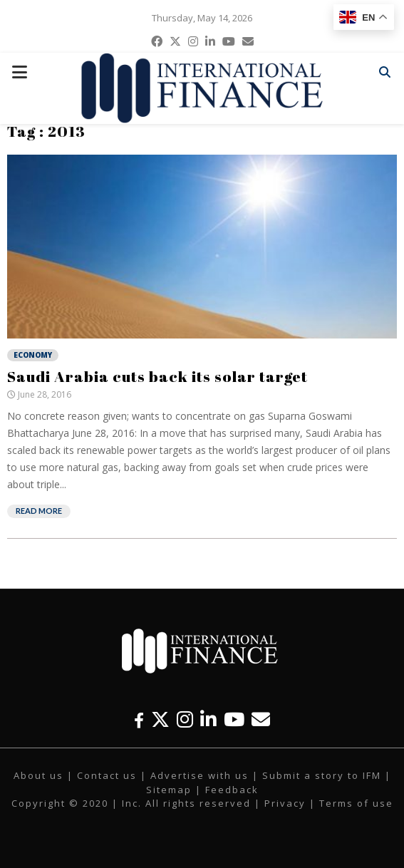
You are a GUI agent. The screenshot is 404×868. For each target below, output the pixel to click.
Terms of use (356, 803)
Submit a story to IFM (322, 775)
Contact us (107, 775)
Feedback (232, 790)
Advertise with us (200, 775)
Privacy (285, 803)
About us (38, 775)
